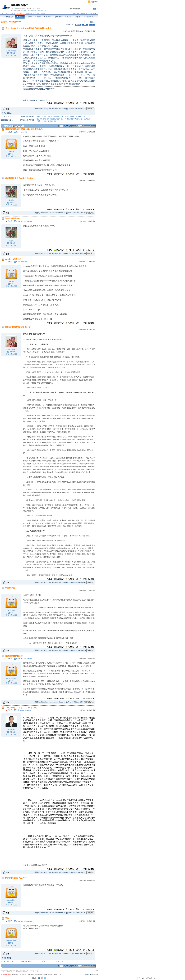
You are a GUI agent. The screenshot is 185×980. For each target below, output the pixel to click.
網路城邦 (94, 2)
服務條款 (31, 975)
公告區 (68, 17)
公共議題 (20, 13)
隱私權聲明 (48, 975)
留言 (7, 55)
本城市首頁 (9, 17)
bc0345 (11, 152)
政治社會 (13, 13)
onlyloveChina (11, 678)
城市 (7, 13)
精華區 (29, 17)
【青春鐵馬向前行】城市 (32, 13)
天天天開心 (36, 8)
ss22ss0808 (11, 610)
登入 (139, 978)
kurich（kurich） (22, 132)
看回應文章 (68, 25)
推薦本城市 (23, 10)
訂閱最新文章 (42, 10)
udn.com (95, 974)
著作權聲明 (39, 975)
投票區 (38, 17)
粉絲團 (34, 978)
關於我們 (15, 975)
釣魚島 (11, 200)
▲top (96, 971)
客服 (55, 975)
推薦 (93, 31)
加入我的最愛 (32, 10)
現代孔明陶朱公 (11, 51)
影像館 (47, 17)
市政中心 (89, 17)
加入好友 (14, 55)
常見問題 (23, 975)
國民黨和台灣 (15, 22)
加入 (143, 978)
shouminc (11, 730)
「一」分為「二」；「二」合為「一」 (50, 961)
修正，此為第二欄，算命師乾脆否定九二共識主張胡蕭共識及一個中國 (61, 117)
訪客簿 (77, 17)
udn (3, 13)
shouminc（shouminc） (24, 221)
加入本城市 (14, 10)
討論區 (20, 17)
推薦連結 (58, 17)
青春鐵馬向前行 (19, 5)
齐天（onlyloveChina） (24, 710)
